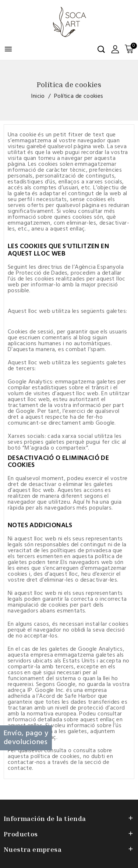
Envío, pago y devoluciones (26, 738)
